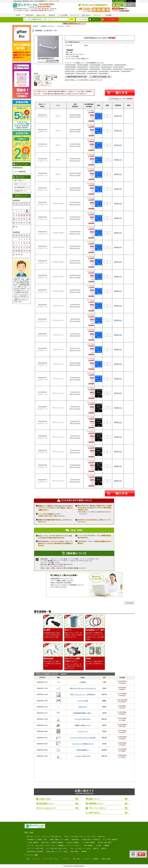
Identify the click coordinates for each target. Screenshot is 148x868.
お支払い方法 (41, 15)
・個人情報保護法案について (21, 187)
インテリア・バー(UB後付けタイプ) (83, 744)
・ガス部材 (98, 846)
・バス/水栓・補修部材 (32, 843)
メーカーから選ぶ (82, 19)
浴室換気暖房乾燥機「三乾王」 (83, 713)
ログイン (131, 1)
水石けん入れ (83, 707)
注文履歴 (108, 15)
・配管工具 (104, 848)
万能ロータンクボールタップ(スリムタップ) (83, 688)
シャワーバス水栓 (83, 701)
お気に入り (96, 19)
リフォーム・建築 (31, 855)
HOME (18, 15)
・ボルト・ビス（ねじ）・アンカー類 (80, 848)
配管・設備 (29, 833)
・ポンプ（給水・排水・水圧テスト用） (56, 848)
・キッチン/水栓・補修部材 (109, 840)
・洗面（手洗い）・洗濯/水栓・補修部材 (52, 843)
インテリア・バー (83, 731)
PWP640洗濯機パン (83, 750)
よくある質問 (63, 15)
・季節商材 (83, 852)
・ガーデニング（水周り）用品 (34, 848)
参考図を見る (118, 116)
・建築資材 (95, 859)
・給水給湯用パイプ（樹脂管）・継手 (36, 840)
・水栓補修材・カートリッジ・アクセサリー (68, 846)
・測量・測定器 (74, 852)
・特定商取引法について (20, 191)
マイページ (97, 15)
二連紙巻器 (83, 682)
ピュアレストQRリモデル (83, 719)
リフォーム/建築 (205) (19, 172)
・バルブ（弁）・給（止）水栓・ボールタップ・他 (40, 846)
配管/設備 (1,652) (18, 168)
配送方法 (52, 15)
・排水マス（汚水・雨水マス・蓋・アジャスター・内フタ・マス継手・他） (84, 837)
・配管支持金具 (75, 840)
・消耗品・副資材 (105, 859)
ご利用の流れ (29, 15)
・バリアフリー (66, 859)
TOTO (86, 45)
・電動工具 (95, 848)
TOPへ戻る (129, 603)
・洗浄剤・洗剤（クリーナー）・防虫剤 (56, 852)
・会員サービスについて (20, 184)
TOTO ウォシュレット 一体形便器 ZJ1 (83, 694)
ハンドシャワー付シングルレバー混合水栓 (83, 738)
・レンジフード (36, 859)
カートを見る (111, 19)
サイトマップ (75, 15)
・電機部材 (106, 846)
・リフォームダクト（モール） (51, 859)
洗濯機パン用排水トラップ (83, 725)
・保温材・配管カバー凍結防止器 (90, 840)
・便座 (28, 859)
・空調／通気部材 (88, 846)
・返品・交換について (19, 180)
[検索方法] (33, 19)
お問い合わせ (86, 15)
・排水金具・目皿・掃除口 (104, 843)
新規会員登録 (120, 1)
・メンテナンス (86, 859)
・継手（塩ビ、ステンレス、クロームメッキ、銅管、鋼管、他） (44, 837)
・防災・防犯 (76, 859)
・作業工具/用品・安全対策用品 (34, 852)
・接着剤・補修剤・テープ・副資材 (59, 840)
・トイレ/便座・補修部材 (88, 843)
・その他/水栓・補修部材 (72, 843)
